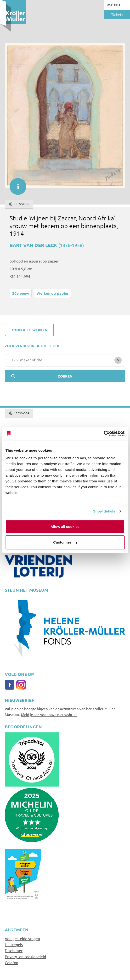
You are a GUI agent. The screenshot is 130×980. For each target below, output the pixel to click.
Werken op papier (53, 293)
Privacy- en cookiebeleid (25, 956)
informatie (16, 184)
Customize (65, 542)
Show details (104, 511)
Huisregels (14, 944)
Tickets (117, 14)
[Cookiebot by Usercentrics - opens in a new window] (104, 434)
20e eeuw (21, 293)
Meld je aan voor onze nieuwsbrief (49, 714)
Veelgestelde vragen (22, 938)
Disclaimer (14, 950)
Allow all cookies (65, 527)
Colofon (11, 962)
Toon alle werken (29, 330)
